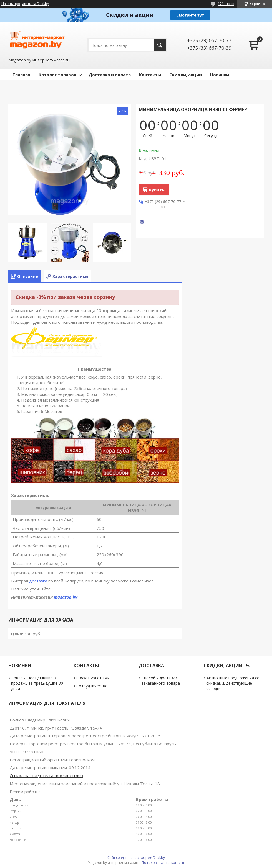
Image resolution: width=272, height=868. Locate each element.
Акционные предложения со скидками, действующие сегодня (233, 683)
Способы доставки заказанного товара (161, 680)
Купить (157, 190)
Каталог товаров (57, 75)
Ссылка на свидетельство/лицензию (46, 775)
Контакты (150, 75)
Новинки (220, 75)
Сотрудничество (92, 686)
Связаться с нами (93, 678)
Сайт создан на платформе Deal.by (136, 858)
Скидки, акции (186, 75)
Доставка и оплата (110, 75)
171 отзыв (226, 4)
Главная (21, 75)
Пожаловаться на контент (163, 863)
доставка (38, 581)
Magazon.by (66, 597)
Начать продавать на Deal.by (25, 4)
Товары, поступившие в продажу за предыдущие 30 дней (37, 683)
